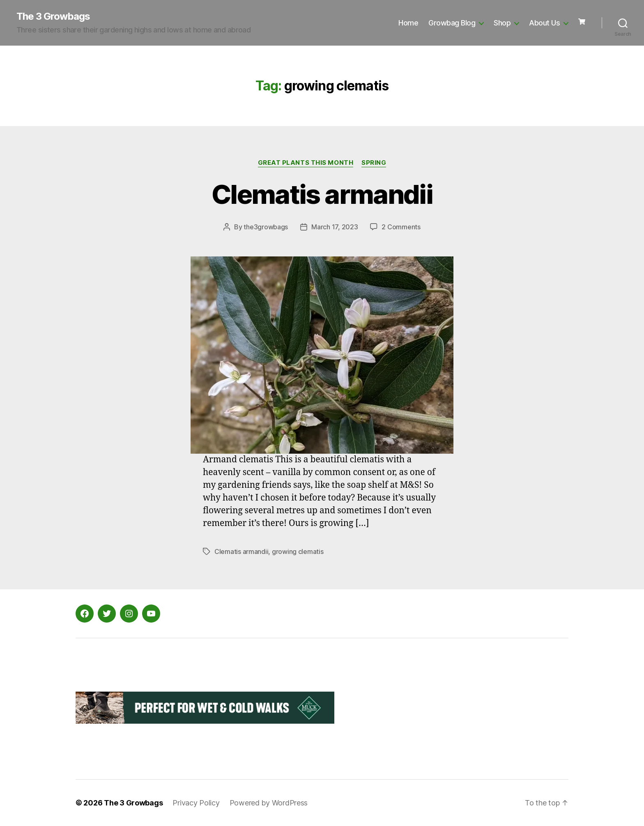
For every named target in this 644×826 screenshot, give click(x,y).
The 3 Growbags (53, 16)
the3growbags (266, 227)
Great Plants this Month (306, 163)
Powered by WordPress (269, 803)
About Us (544, 23)
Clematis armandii (322, 194)
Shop (502, 23)
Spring (374, 163)
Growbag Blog (452, 23)
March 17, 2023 (335, 227)
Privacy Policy (196, 803)
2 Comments (401, 227)
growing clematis (298, 551)
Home (408, 23)
